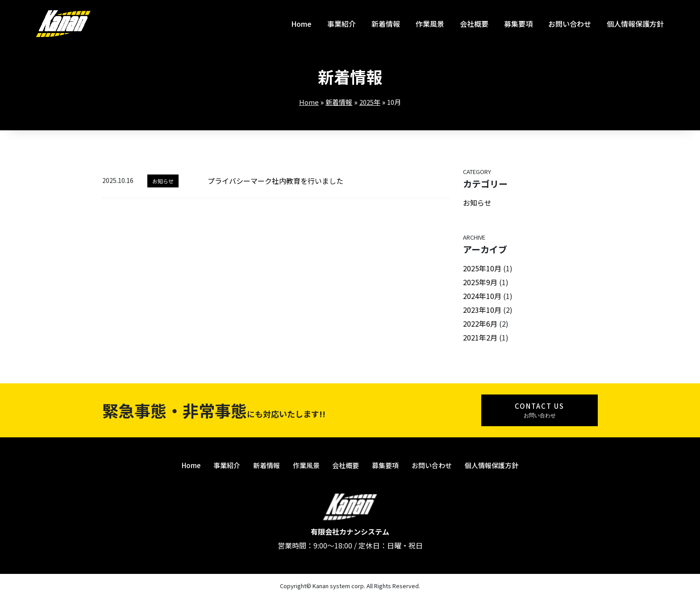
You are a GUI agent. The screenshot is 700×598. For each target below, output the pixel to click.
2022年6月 (480, 324)
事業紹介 (342, 24)
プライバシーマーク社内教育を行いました (275, 181)
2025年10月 (482, 268)
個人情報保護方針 (635, 24)
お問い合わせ (570, 24)
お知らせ (163, 181)
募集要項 (518, 24)
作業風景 (430, 24)
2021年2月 (480, 337)
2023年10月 (482, 310)
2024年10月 (482, 296)
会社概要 (474, 24)
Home (301, 24)
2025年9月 (480, 282)
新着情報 (386, 24)
